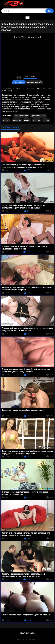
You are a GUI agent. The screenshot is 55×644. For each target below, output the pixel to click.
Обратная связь (28, 633)
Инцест (6, 120)
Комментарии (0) (35, 82)
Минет (27, 120)
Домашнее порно (38, 116)
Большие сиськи (21, 116)
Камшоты (17, 120)
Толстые (37, 120)
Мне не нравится (21, 77)
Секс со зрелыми (31, 640)
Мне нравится (17, 77)
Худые (46, 120)
